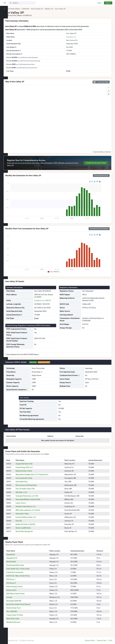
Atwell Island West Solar (23, 565)
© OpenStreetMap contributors (102, 152)
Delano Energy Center (22, 587)
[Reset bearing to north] (109, 94)
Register (108, 3)
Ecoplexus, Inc (75, 37)
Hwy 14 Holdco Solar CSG (32, 489)
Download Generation (101, 176)
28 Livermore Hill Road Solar (33, 485)
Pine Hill (26, 521)
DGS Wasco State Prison (23, 594)
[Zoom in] (109, 88)
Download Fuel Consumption (99, 229)
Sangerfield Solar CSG (31, 464)
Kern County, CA (45, 9)
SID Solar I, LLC (29, 492)
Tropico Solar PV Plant (23, 615)
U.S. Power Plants (21, 9)
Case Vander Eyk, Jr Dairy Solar (26, 569)
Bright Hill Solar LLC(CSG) (33, 524)
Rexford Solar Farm (21, 608)
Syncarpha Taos (29, 482)
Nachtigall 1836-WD (22, 601)
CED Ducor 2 (19, 583)
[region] (4, 321)
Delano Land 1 (19, 590)
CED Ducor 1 (19, 579)
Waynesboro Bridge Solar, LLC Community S (39, 474)
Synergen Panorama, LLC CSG (34, 496)
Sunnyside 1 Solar (29, 514)
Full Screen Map (100, 82)
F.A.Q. (110, 641)
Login (99, 3)
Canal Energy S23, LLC (31, 467)
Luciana (17, 597)
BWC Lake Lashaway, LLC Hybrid (35, 510)
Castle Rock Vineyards (23, 572)
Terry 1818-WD (19, 611)
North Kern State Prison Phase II (26, 604)
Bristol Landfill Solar (30, 528)
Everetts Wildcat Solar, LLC (33, 517)
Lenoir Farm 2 (28, 503)
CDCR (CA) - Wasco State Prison (26, 576)
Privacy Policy (90, 641)
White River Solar (21, 619)
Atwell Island (19, 562)
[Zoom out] (109, 91)
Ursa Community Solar (31, 478)
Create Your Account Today (96, 163)
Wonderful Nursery (21, 622)
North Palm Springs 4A (31, 531)
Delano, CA (57, 9)
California (33, 9)
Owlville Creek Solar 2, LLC (33, 506)
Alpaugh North (20, 558)
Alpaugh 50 (18, 555)
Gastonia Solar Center (31, 471)
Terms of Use (102, 641)
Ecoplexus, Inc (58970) (48, 300)
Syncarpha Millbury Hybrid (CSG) (35, 499)
